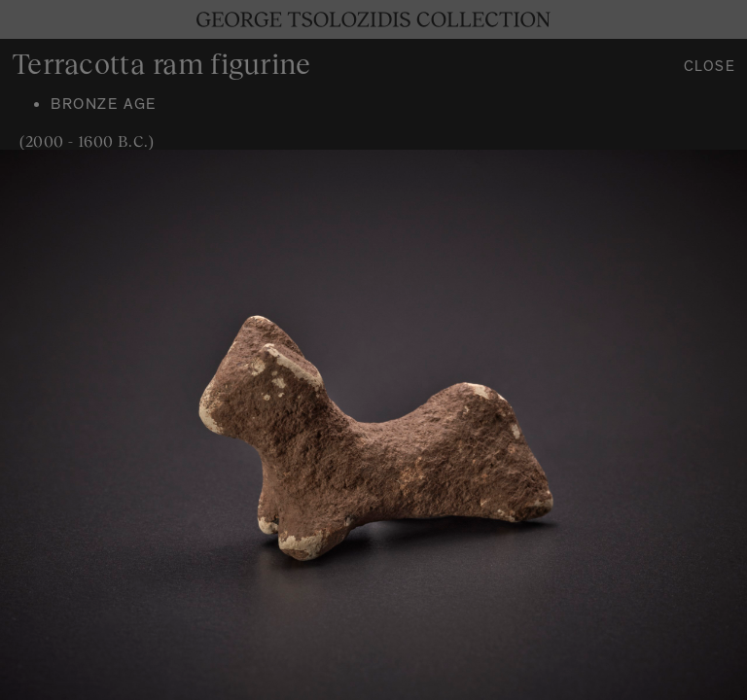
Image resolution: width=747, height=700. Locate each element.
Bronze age (104, 106)
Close (710, 69)
